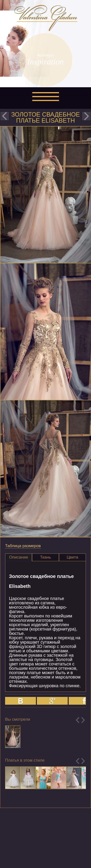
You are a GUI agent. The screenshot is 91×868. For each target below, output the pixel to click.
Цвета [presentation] (72, 557)
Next (83, 720)
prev (5, 116)
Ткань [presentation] (45, 557)
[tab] (19, 557)
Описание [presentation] (18, 557)
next (86, 116)
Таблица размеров (23, 546)
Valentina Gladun (46, 18)
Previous (78, 720)
